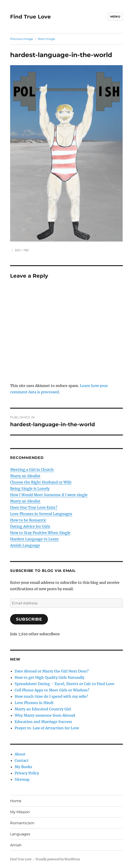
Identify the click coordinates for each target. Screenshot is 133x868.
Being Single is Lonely (30, 488)
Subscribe (29, 619)
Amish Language (25, 545)
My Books (23, 767)
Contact (22, 760)
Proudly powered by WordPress (58, 859)
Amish (16, 845)
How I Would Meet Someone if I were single (49, 495)
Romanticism (22, 823)
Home (16, 801)
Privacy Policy (27, 773)
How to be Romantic (28, 520)
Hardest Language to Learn (34, 539)
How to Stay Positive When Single (40, 533)
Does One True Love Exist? (34, 507)
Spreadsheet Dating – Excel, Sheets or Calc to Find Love (64, 684)
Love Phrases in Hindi (34, 703)
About (20, 754)
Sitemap (22, 779)
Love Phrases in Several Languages (41, 514)
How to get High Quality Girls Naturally (50, 677)
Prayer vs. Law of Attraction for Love (47, 728)
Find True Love (30, 17)
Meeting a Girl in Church (32, 470)
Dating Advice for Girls (30, 526)
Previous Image (22, 39)
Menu (115, 16)
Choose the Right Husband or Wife (41, 482)
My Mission (20, 812)
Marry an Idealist (25, 476)
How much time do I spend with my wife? (51, 696)
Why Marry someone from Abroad (45, 715)
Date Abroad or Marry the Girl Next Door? (52, 671)
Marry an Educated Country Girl (43, 709)
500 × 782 (22, 250)
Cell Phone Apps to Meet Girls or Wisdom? (52, 690)
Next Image (46, 39)
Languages (20, 834)
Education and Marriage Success (43, 722)
